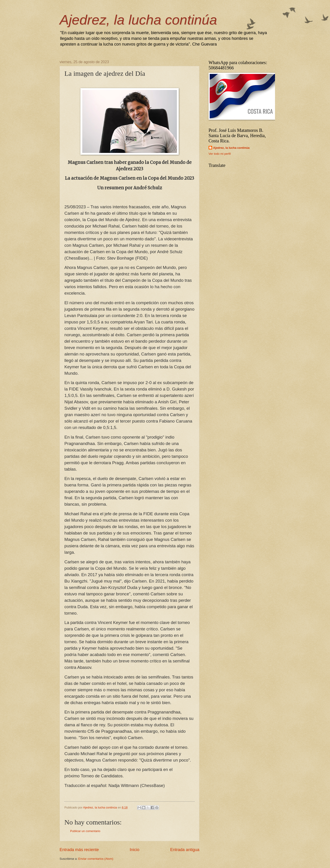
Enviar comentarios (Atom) (96, 859)
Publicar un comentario (85, 831)
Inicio (135, 850)
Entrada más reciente (79, 850)
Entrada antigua (185, 850)
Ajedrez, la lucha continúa (138, 20)
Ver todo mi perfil (220, 154)
